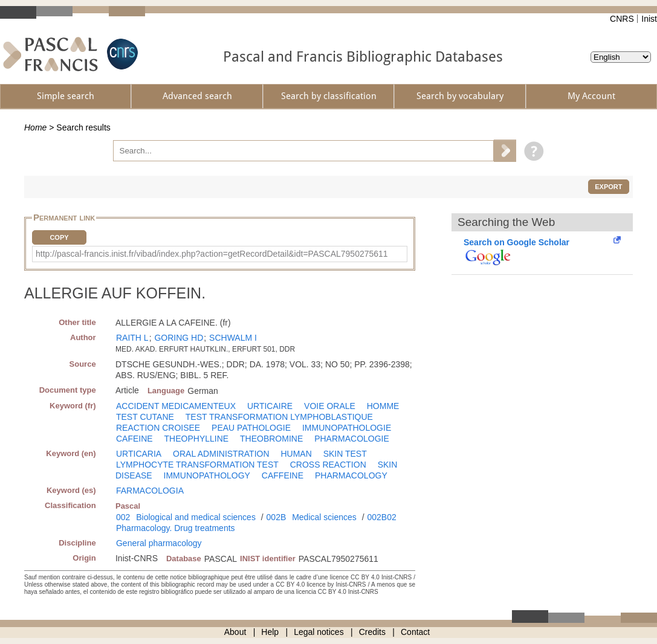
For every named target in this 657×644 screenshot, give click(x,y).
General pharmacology (159, 543)
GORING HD (179, 338)
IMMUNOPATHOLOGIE (347, 428)
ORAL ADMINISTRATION (221, 454)
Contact (415, 632)
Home (35, 127)
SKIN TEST (345, 454)
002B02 (381, 517)
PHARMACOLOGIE (352, 439)
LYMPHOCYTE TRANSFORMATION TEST (197, 465)
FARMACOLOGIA (150, 491)
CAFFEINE (283, 475)
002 (123, 517)
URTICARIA (139, 454)
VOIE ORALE (330, 406)
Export (608, 187)
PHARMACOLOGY (351, 475)
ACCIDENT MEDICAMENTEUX (176, 406)
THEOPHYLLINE (197, 439)
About (235, 632)
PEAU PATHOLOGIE (251, 428)
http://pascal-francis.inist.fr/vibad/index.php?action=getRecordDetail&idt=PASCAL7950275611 (212, 254)
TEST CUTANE (145, 417)
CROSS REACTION (328, 465)
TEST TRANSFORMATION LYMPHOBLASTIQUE (279, 417)
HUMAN (296, 454)
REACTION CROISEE (158, 428)
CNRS (622, 19)
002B (277, 517)
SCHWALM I (233, 338)
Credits (372, 632)
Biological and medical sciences (196, 517)
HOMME (383, 406)
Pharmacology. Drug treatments (176, 528)
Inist (649, 19)
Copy (59, 237)
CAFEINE (134, 439)
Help (270, 632)
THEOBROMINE (271, 439)
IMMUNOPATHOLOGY (207, 475)
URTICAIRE (270, 406)
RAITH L (132, 338)
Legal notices (319, 632)
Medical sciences (324, 517)
